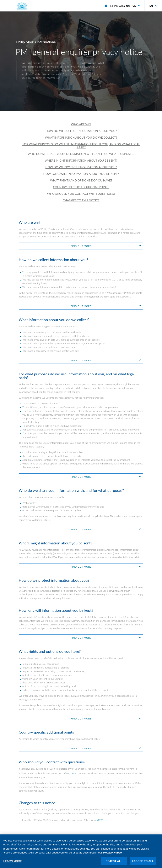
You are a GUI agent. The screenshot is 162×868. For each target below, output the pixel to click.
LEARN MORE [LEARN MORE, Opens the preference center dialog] (13, 863)
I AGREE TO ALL (143, 863)
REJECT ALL (114, 863)
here (74, 773)
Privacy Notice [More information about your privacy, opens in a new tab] (113, 854)
